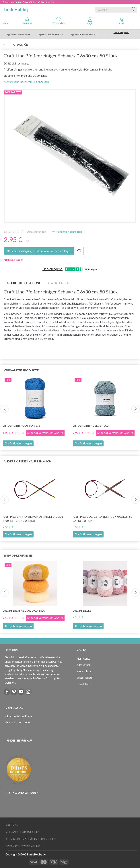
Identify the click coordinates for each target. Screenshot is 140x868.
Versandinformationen (18, 722)
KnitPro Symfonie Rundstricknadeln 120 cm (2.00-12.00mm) (33, 519)
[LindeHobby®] (16, 9)
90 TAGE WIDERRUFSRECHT (86, 35)
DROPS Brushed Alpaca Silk (24, 610)
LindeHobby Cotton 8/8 (21, 425)
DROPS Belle (82, 610)
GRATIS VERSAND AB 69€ (20, 35)
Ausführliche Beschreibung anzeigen (26, 82)
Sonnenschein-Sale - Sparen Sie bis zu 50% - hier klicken (30, 2)
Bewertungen (36, 232)
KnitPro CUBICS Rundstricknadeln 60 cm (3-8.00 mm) (103, 519)
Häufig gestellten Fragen (19, 716)
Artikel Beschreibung (24, 283)
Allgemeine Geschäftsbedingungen (31, 839)
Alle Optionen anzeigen (18, 443)
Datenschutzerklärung (23, 846)
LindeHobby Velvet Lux (91, 425)
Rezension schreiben (69, 232)
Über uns (12, 825)
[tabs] (122, 22)
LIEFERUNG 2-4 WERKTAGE (53, 35)
